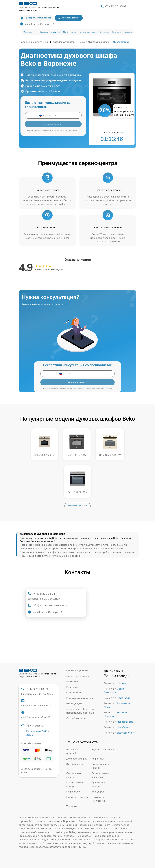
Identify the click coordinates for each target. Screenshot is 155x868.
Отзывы (128, 32)
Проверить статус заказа (36, 18)
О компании (29, 32)
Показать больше (77, 506)
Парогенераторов (77, 797)
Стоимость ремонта (78, 670)
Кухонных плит (75, 764)
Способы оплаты (76, 718)
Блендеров (98, 792)
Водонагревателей (103, 749)
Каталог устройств (50, 32)
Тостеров (72, 806)
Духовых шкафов (77, 759)
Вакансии (104, 32)
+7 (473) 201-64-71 (116, 6)
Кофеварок (73, 792)
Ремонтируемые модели (81, 698)
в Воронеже (51, 7)
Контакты (117, 32)
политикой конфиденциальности (100, 389)
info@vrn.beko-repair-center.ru (48, 605)
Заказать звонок (68, 18)
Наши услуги (74, 703)
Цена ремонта (70, 32)
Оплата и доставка (88, 32)
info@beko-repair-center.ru (37, 703)
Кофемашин (99, 759)
